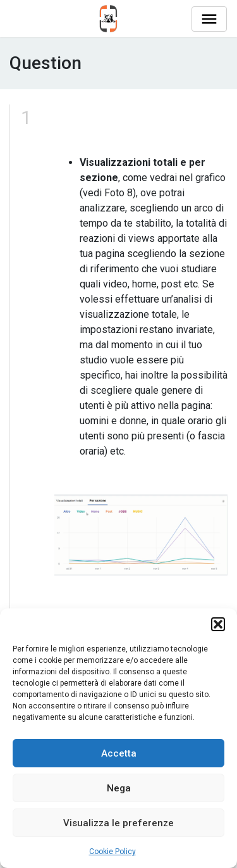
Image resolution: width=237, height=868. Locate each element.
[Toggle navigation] (209, 19)
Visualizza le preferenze (118, 823)
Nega (119, 788)
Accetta (119, 753)
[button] (218, 624)
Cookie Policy (112, 852)
